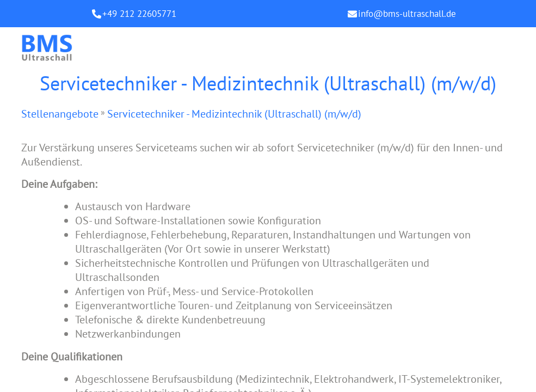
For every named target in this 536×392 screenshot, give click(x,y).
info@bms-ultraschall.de (407, 14)
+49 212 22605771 (139, 14)
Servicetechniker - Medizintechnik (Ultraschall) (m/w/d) (234, 114)
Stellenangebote (60, 114)
